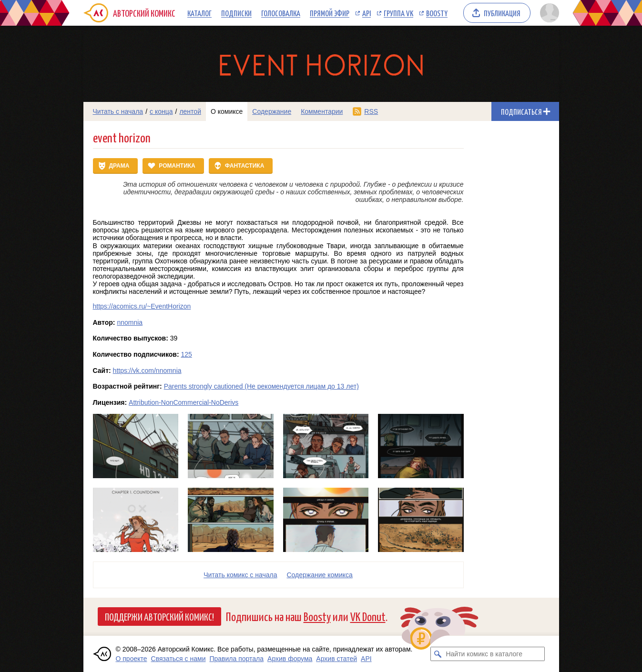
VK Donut (368, 616)
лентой (190, 111)
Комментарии (322, 111)
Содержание (272, 111)
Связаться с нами (178, 659)
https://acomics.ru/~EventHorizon (142, 306)
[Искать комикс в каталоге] (438, 654)
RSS (371, 111)
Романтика (177, 166)
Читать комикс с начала (240, 575)
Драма (119, 166)
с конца (161, 111)
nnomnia (130, 322)
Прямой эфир (330, 13)
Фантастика (245, 166)
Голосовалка (281, 13)
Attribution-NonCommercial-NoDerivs (183, 402)
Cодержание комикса (320, 575)
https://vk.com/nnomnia (147, 371)
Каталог (199, 13)
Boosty (437, 13)
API (367, 13)
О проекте (132, 659)
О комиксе (227, 111)
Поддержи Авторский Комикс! (159, 616)
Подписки (236, 13)
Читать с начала (118, 111)
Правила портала (236, 659)
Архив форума (290, 659)
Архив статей (336, 659)
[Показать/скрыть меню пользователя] (548, 13)
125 (186, 354)
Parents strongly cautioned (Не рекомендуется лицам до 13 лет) (261, 386)
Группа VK (398, 13)
